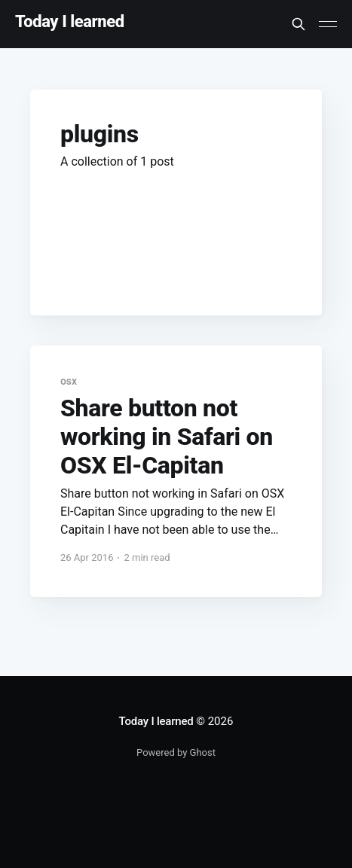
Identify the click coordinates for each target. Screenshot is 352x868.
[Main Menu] (328, 24)
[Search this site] (298, 24)
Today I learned (70, 22)
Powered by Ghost (176, 752)
